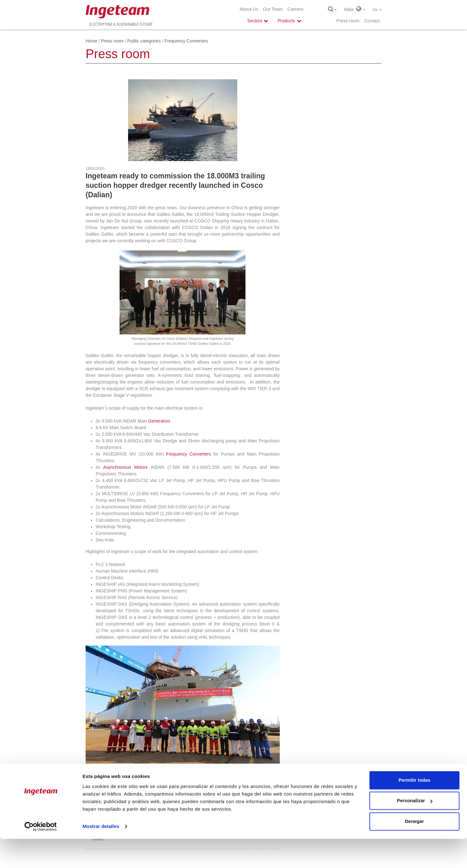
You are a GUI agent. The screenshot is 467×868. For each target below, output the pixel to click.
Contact (372, 21)
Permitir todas (415, 809)
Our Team (273, 9)
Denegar (414, 851)
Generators (159, 421)
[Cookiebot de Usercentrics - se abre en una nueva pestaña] (41, 856)
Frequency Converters (188, 454)
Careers (295, 9)
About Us (249, 9)
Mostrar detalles (101, 856)
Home (91, 41)
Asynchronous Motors (125, 467)
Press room (348, 21)
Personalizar (415, 830)
